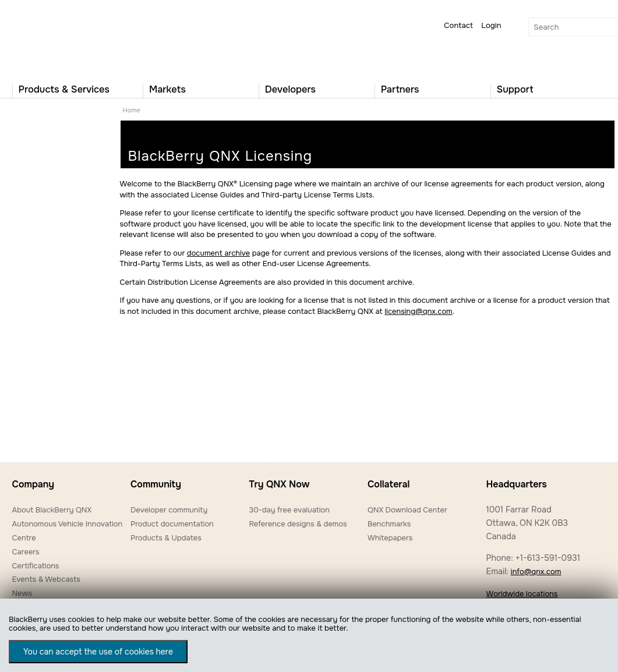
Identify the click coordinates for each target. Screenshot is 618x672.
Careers (26, 552)
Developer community (169, 510)
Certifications (36, 566)
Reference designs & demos (298, 524)
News (22, 593)
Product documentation (172, 524)
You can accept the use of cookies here (98, 652)
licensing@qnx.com (418, 311)
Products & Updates (166, 538)
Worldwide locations (522, 594)
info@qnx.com (536, 572)
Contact (458, 25)
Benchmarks (389, 524)
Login (491, 25)
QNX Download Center (407, 510)
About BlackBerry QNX (52, 510)
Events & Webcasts (46, 579)
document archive (218, 253)
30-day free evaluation (289, 510)
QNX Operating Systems (47, 38)
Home (132, 110)
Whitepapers (390, 538)
